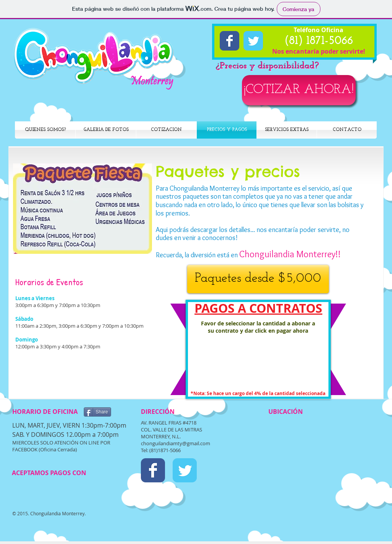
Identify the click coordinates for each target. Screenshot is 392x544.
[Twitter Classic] (253, 41)
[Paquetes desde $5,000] (258, 279)
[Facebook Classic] (229, 41)
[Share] (97, 412)
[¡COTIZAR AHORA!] (299, 90)
